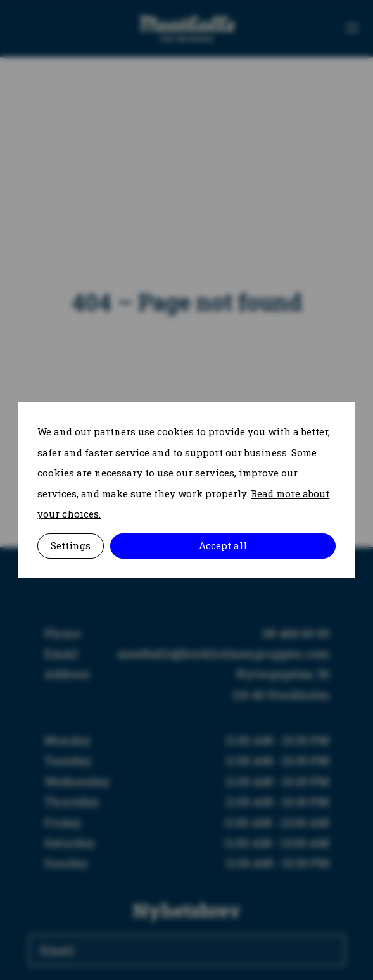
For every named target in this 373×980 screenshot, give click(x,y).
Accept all (223, 545)
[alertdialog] (186, 490)
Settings (71, 545)
